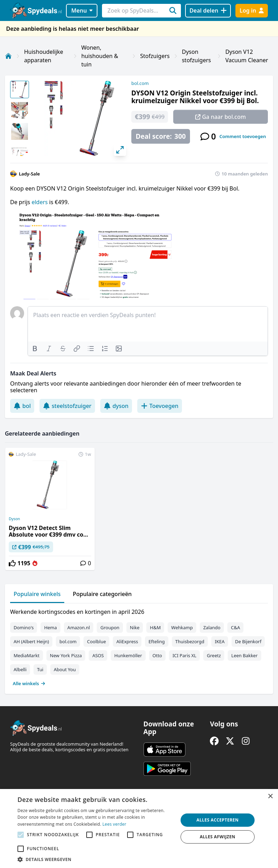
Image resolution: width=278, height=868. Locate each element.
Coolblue (96, 641)
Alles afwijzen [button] (218, 837)
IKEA (220, 641)
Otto (157, 655)
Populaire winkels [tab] (37, 594)
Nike (135, 627)
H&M (155, 627)
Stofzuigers (155, 56)
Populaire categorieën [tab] (103, 594)
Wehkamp (182, 627)
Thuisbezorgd (190, 641)
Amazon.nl (79, 627)
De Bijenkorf (248, 641)
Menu (82, 10)
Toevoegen (160, 406)
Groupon (110, 627)
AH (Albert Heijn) (31, 641)
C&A (235, 627)
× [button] (270, 797)
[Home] (8, 56)
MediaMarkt (27, 655)
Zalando (212, 627)
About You (65, 669)
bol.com (140, 83)
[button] (95, 859)
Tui (40, 669)
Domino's (24, 627)
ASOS (98, 655)
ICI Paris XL (184, 655)
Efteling (156, 641)
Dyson (14, 519)
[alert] (139, 828)
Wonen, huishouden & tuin (100, 56)
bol (22, 406)
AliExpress (127, 641)
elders (40, 202)
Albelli (20, 669)
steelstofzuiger (67, 406)
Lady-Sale (29, 174)
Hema (50, 627)
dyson (116, 406)
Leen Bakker (244, 655)
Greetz (214, 655)
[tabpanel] (139, 646)
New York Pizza (66, 655)
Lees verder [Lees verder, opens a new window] (114, 824)
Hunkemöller (128, 655)
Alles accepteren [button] (218, 820)
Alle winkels (29, 683)
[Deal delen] (208, 11)
